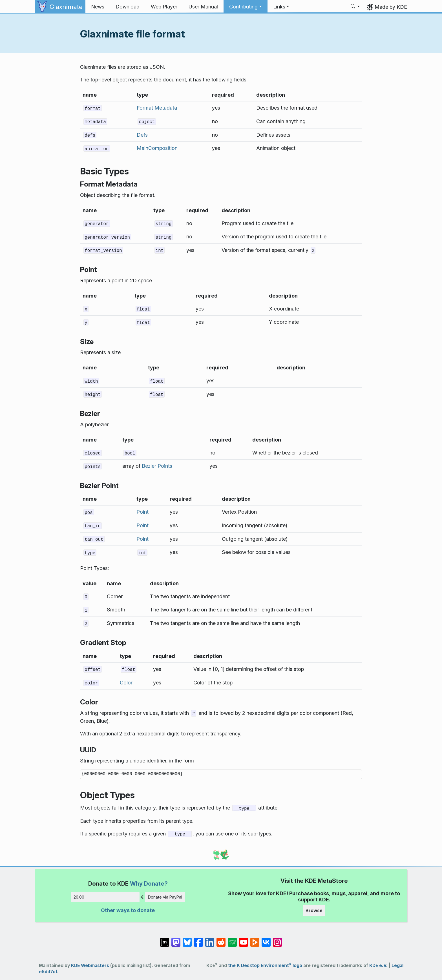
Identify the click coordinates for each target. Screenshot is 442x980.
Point (142, 512)
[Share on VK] (266, 939)
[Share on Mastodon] (176, 939)
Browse (314, 910)
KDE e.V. (378, 965)
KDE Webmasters (90, 965)
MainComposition (157, 148)
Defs (142, 135)
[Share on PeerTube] (255, 939)
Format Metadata (157, 108)
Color (126, 683)
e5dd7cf (48, 972)
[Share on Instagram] (277, 939)
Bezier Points (157, 466)
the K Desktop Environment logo (265, 965)
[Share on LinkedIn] (210, 939)
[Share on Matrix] (165, 939)
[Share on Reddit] (221, 939)
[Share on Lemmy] (232, 939)
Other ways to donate (128, 910)
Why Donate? (149, 883)
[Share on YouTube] (244, 939)
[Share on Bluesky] (187, 939)
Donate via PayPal (165, 897)
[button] (246, 7)
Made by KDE (391, 7)
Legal (397, 965)
